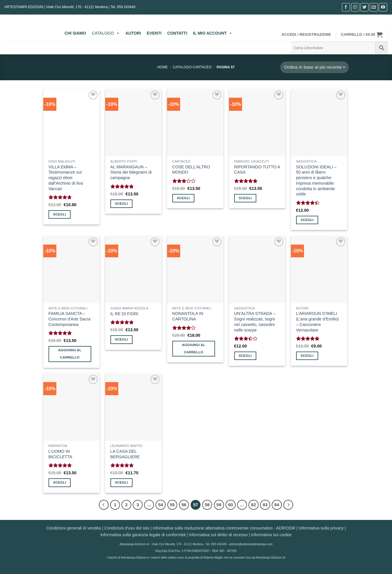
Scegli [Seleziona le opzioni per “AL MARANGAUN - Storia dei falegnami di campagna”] (121, 204)
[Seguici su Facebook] (346, 7)
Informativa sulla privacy (321, 528)
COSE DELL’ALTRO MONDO (191, 170)
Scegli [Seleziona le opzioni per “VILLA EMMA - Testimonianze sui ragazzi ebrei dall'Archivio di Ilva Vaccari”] (59, 214)
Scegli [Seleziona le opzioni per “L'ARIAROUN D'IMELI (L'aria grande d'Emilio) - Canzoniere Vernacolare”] (307, 356)
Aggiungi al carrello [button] (70, 354)
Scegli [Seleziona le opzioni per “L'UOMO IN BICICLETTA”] (59, 482)
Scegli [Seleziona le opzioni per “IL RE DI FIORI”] (121, 339)
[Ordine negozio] (314, 67)
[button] (306, 35)
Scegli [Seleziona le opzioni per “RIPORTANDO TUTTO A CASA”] (245, 198)
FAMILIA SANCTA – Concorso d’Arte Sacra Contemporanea (70, 319)
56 (184, 505)
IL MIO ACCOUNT (213, 33)
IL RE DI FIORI (124, 314)
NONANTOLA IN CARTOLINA (188, 316)
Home (162, 67)
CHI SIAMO (75, 33)
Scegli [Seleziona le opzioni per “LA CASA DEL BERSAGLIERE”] (121, 482)
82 (254, 505)
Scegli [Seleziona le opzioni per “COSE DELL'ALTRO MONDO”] (183, 198)
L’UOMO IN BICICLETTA (60, 454)
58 (207, 505)
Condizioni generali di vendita (74, 528)
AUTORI (133, 33)
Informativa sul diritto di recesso (218, 535)
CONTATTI (177, 33)
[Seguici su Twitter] (365, 7)
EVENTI (154, 33)
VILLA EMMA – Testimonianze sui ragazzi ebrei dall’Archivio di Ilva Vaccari (66, 178)
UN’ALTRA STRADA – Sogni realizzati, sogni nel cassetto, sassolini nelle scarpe (255, 322)
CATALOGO (106, 33)
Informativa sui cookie (271, 535)
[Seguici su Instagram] (355, 7)
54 (161, 505)
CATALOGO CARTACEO (192, 67)
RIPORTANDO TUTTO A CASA (257, 170)
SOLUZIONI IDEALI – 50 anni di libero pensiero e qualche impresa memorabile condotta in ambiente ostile (316, 181)
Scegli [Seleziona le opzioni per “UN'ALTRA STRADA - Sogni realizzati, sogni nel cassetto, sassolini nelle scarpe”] (245, 356)
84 (277, 505)
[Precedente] (104, 505)
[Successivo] (288, 505)
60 (231, 505)
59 (219, 505)
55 (172, 505)
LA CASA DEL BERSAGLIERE (125, 454)
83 (265, 505)
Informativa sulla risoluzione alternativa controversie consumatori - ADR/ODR (224, 528)
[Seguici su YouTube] (383, 7)
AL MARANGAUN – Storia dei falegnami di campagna (131, 172)
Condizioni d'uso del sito (127, 528)
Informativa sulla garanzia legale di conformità (143, 535)
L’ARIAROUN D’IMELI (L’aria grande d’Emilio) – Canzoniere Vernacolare (317, 322)
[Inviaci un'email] (374, 7)
